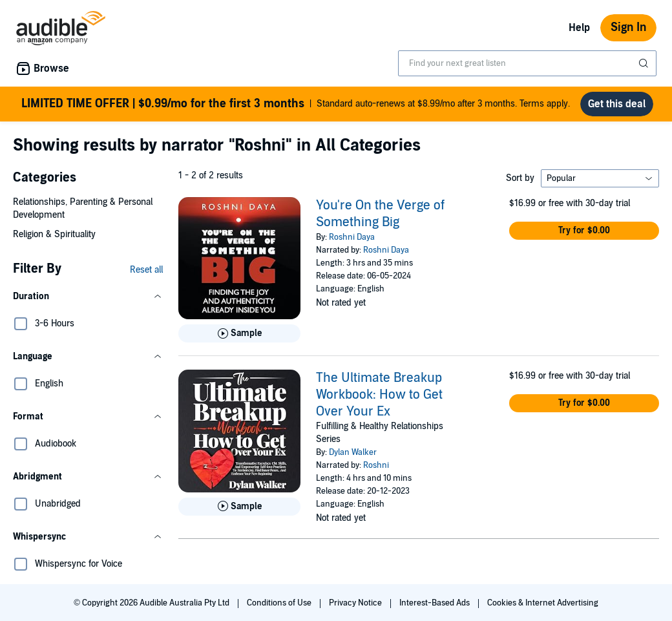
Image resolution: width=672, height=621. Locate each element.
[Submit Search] (645, 63)
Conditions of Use (280, 603)
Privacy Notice (356, 603)
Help (579, 28)
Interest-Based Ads (436, 603)
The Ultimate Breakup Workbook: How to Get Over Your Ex (379, 395)
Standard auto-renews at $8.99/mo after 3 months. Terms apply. (296, 104)
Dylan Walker (353, 452)
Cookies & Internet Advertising (543, 603)
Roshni (376, 465)
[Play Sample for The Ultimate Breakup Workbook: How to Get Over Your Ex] (239, 507)
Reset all (146, 270)
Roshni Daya (352, 237)
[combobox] (527, 63)
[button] (88, 297)
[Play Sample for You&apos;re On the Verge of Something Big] (239, 333)
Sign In (628, 27)
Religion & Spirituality (54, 234)
